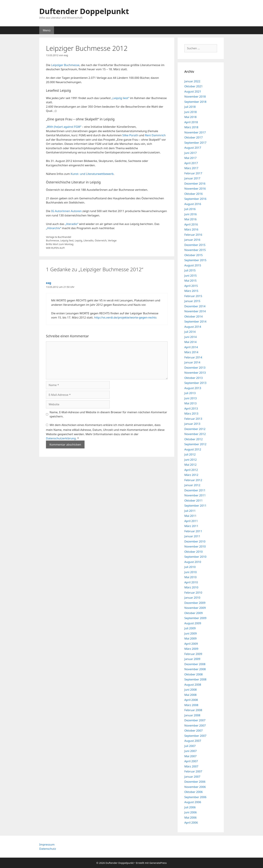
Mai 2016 (190, 219)
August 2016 (193, 204)
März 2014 (191, 352)
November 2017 (195, 132)
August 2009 (193, 623)
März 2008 (191, 705)
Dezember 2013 (195, 368)
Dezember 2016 (195, 183)
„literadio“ (72, 224)
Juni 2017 (190, 153)
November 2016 (195, 189)
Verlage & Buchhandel (59, 237)
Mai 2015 (190, 281)
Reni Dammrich (155, 135)
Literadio (89, 240)
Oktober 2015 (193, 255)
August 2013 (193, 388)
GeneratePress (158, 863)
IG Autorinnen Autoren (66, 211)
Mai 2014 (190, 342)
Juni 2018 (190, 112)
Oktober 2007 (193, 730)
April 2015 (191, 286)
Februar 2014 (193, 357)
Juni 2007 (190, 751)
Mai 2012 (190, 465)
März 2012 (191, 475)
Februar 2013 (193, 419)
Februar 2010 (193, 592)
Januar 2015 (192, 301)
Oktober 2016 (193, 194)
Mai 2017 (190, 158)
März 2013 (191, 413)
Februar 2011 (193, 531)
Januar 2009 (192, 659)
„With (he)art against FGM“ (64, 127)
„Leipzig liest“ (120, 98)
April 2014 (191, 347)
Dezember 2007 (195, 720)
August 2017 (193, 148)
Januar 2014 (192, 362)
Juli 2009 (190, 628)
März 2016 (191, 229)
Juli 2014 (190, 332)
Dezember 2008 (195, 664)
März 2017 (191, 168)
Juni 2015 (190, 276)
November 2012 (195, 434)
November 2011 (195, 495)
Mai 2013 (190, 403)
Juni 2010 (190, 572)
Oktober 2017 (193, 137)
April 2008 (191, 700)
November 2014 (195, 311)
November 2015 (195, 250)
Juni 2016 (190, 214)
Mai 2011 (190, 516)
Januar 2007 (192, 777)
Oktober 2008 (193, 674)
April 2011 (191, 521)
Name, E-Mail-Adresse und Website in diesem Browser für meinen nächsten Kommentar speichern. (108, 414)
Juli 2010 (190, 567)
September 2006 (195, 797)
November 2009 (195, 608)
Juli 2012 (190, 454)
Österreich (101, 240)
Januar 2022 (192, 81)
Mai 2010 (190, 577)
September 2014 (195, 321)
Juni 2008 (190, 690)
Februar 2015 (193, 296)
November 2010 (195, 546)
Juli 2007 (190, 746)
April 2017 (191, 163)
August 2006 (193, 802)
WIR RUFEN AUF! (55, 248)
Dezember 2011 (195, 490)
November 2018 (195, 96)
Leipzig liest (67, 240)
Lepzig (78, 240)
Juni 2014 (190, 337)
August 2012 (193, 449)
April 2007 (191, 761)
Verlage (112, 240)
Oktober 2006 (193, 792)
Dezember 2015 (195, 245)
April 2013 (191, 408)
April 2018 (191, 122)
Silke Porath (130, 135)
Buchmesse (52, 240)
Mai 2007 (190, 756)
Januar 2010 (192, 598)
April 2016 (191, 224)
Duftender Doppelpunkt (84, 11)
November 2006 (195, 787)
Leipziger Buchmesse (65, 65)
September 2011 (195, 505)
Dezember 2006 (195, 782)
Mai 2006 (190, 817)
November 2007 (195, 725)
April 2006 (191, 822)
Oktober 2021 (193, 86)
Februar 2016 (193, 235)
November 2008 (195, 669)
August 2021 (193, 91)
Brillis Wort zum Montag (60, 244)
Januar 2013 (192, 424)
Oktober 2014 (193, 316)
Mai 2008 (190, 695)
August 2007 (193, 741)
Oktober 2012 (193, 439)
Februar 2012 (193, 480)
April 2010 (191, 582)
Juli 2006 (190, 807)
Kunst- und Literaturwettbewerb (92, 174)
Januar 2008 (192, 715)
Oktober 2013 (193, 378)
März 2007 (191, 766)
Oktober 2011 (193, 500)
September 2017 (195, 143)
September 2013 (195, 383)
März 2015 (191, 291)
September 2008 (195, 679)
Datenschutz (48, 849)
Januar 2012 (192, 485)
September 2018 (195, 102)
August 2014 (193, 327)
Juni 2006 (190, 812)
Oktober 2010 (193, 552)
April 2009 (191, 644)
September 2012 (195, 444)
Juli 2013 (190, 393)
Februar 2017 (193, 173)
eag (49, 283)
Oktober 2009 (193, 613)
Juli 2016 (190, 209)
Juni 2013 (190, 398)
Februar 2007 (193, 771)
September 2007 (195, 736)
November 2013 (195, 373)
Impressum (47, 844)
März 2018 (191, 127)
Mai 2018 (190, 117)
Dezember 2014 (195, 306)
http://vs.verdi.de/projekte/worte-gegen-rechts (125, 317)
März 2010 (191, 587)
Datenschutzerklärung (61, 438)
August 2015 (193, 265)
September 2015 (195, 260)
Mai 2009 (190, 638)
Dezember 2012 (195, 429)
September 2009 (195, 618)
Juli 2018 (190, 107)
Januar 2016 (192, 240)
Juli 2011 (190, 511)
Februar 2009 (193, 654)
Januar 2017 (192, 178)
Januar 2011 (192, 536)
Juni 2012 (190, 460)
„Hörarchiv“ (54, 228)
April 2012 (191, 470)
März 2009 (191, 649)
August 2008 (193, 685)
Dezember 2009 (195, 603)
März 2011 (191, 526)
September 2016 (195, 199)
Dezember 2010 (195, 541)
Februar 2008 (193, 710)
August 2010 (193, 562)
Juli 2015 (190, 270)
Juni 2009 (190, 633)
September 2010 (195, 557)
